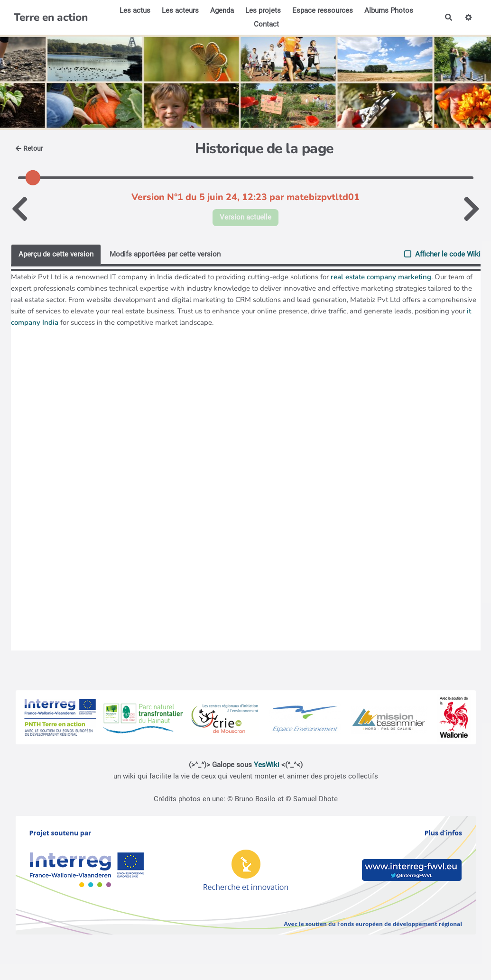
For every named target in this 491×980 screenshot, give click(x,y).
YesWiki (267, 765)
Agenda (222, 10)
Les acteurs (180, 10)
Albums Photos (389, 10)
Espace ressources (323, 10)
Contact (266, 24)
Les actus (135, 10)
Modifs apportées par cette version (165, 254)
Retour (30, 148)
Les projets (263, 10)
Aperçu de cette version (56, 254)
